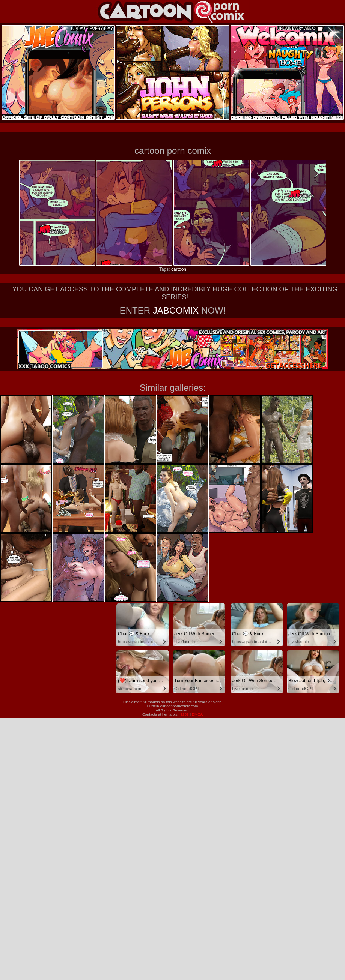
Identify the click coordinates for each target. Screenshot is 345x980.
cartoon (179, 269)
